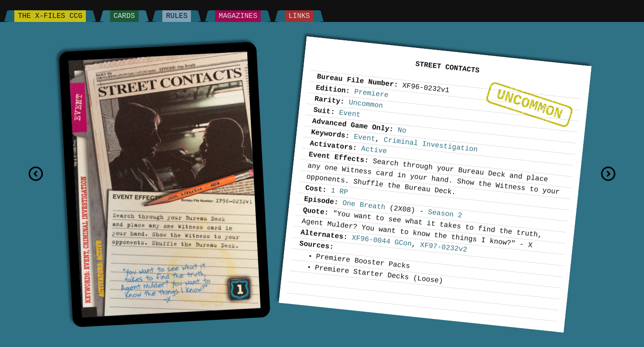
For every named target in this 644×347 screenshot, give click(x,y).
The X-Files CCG (50, 16)
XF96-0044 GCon (382, 241)
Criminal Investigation (431, 145)
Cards (124, 16)
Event (350, 114)
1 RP (339, 192)
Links (299, 16)
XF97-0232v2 (444, 247)
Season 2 (445, 214)
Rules (177, 16)
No (402, 130)
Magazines (238, 16)
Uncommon (530, 105)
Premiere (371, 94)
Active (374, 150)
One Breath (364, 205)
